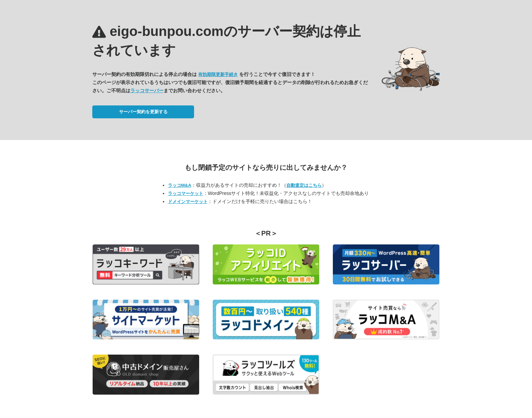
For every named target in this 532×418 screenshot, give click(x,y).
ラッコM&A (180, 185)
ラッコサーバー (147, 91)
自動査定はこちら (304, 185)
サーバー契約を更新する (143, 112)
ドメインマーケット (188, 202)
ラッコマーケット (186, 193)
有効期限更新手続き (218, 74)
